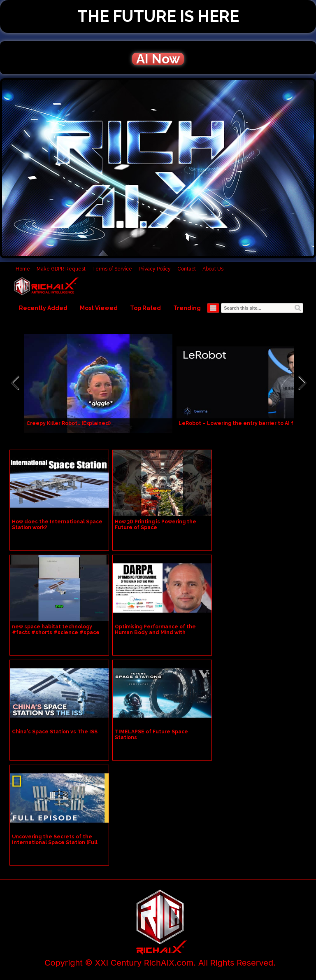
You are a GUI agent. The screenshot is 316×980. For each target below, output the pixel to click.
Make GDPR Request (61, 269)
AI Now (158, 59)
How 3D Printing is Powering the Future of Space (156, 525)
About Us (213, 269)
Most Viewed (99, 308)
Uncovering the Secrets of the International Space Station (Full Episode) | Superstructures (55, 842)
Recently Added (43, 308)
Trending (187, 308)
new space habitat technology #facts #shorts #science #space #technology (56, 632)
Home (23, 269)
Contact (187, 269)
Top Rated (145, 308)
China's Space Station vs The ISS (55, 732)
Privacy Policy (155, 269)
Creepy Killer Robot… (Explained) (69, 423)
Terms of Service (112, 269)
